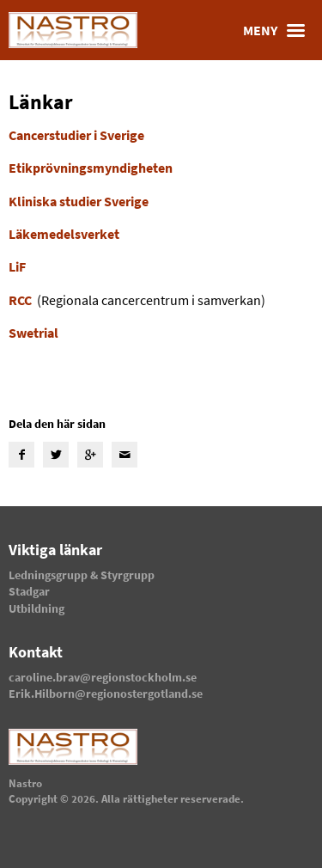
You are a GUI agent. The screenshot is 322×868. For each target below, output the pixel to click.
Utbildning (36, 608)
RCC (20, 300)
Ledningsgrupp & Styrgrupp (82, 575)
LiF (17, 266)
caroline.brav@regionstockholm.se (103, 677)
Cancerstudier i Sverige (76, 135)
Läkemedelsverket (64, 234)
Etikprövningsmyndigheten (91, 168)
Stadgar (29, 591)
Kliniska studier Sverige (79, 201)
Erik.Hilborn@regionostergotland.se (106, 694)
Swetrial (33, 333)
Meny (278, 30)
